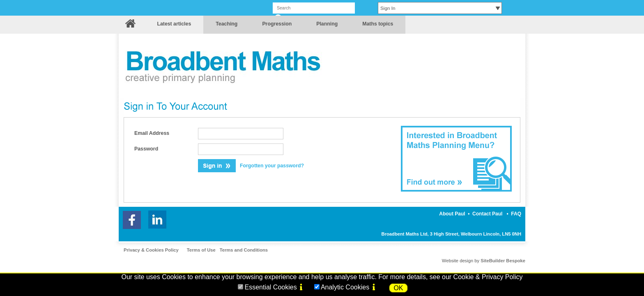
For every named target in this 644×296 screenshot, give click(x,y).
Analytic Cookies (345, 287)
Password (146, 149)
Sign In (388, 8)
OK (398, 288)
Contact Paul (487, 214)
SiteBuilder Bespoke (503, 261)
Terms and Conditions (244, 250)
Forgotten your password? (272, 166)
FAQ (516, 214)
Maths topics (378, 24)
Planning (327, 24)
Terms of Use (201, 250)
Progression (277, 24)
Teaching (227, 24)
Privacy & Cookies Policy (151, 250)
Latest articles (174, 24)
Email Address (152, 133)
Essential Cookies (270, 287)
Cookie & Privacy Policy (488, 277)
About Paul (452, 214)
